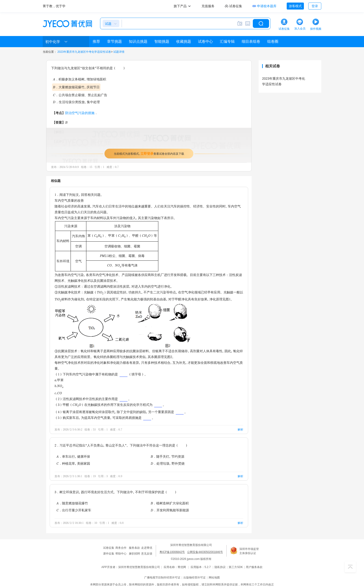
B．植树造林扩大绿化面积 (170, 503)
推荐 (96, 41)
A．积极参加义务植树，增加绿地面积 (80, 79)
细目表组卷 (251, 41)
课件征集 (109, 554)
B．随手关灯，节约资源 (167, 456)
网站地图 (214, 578)
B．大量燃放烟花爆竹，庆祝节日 (76, 87)
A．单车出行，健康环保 (73, 456)
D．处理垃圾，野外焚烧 (168, 463)
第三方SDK (236, 567)
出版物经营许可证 (195, 578)
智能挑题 (162, 41)
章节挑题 (114, 41)
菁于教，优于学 (54, 6)
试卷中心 (205, 41)
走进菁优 (147, 548)
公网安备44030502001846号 (205, 552)
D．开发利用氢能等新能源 (170, 510)
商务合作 (121, 548)
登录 (315, 6)
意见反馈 (147, 554)
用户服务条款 (254, 567)
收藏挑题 (184, 41)
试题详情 (119, 52)
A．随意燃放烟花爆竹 (72, 503)
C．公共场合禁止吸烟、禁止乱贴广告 (80, 95)
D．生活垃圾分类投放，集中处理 (76, 102)
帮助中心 (121, 554)
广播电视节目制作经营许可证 (162, 578)
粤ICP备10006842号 (172, 552)
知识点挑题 (138, 41)
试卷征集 (109, 548)
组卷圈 (273, 41)
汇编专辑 (227, 41)
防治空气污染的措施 (80, 113)
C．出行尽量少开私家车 (74, 510)
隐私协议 (220, 567)
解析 (240, 429)
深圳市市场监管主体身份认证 (249, 551)
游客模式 (295, 6)
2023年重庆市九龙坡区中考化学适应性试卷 (84, 52)
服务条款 (134, 548)
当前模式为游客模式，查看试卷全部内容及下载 (149, 153)
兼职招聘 (134, 554)
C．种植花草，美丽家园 (73, 463)
